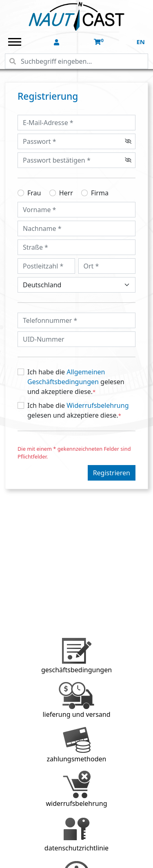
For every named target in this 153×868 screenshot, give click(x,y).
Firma (100, 193)
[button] (57, 43)
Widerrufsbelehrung (98, 405)
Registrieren (112, 473)
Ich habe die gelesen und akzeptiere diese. (76, 382)
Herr (66, 193)
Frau (34, 193)
